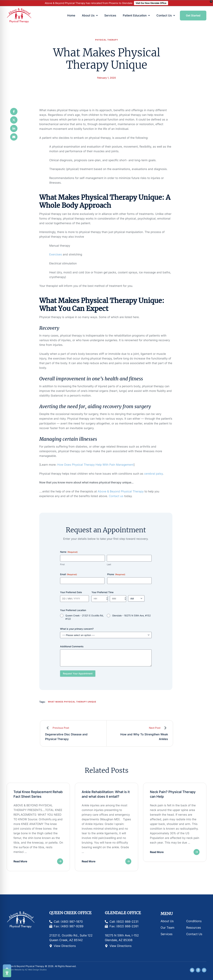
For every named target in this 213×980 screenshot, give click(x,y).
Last (109, 564)
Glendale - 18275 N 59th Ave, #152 (131, 615)
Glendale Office (123, 913)
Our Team (167, 928)
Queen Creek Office (70, 913)
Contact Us (194, 934)
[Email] (14, 137)
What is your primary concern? (77, 629)
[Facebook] (14, 112)
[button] (97, 16)
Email (69, 574)
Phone (116, 574)
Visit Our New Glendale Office (151, 3)
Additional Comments (72, 646)
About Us (167, 921)
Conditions (194, 921)
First (62, 564)
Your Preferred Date (71, 592)
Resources (194, 928)
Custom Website (14, 970)
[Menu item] (71, 16)
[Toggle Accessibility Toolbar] (7, 973)
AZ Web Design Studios (36, 970)
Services (166, 934)
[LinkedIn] (14, 128)
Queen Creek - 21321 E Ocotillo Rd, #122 (85, 617)
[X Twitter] (14, 120)
